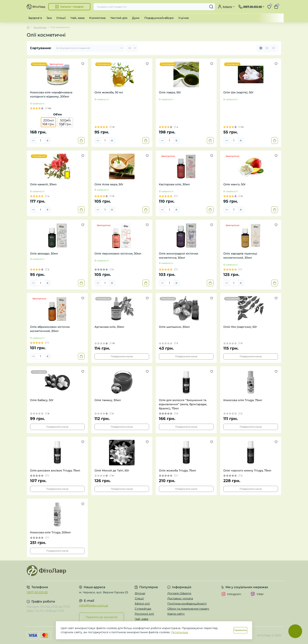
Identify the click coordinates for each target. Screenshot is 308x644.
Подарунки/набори (159, 18)
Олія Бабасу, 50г (42, 400)
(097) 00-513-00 (37, 592)
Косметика (97, 18)
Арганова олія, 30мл (109, 327)
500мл (65, 122)
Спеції (61, 18)
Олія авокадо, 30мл (44, 254)
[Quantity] (40, 141)
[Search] (211, 7)
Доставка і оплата (180, 598)
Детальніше (180, 632)
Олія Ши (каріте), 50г (238, 92)
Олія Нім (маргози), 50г (240, 327)
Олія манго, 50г (235, 184)
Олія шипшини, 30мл (174, 327)
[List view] (267, 48)
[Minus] (33, 141)
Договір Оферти (179, 593)
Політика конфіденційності (187, 604)
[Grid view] (261, 48)
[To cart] (81, 141)
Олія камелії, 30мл (43, 184)
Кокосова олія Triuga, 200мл (50, 532)
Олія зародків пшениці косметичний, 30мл (240, 256)
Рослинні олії (144, 614)
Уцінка (183, 18)
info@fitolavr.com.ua (93, 605)
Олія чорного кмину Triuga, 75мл (247, 470)
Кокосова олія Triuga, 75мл (243, 400)
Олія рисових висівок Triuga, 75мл (55, 470)
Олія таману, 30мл (108, 400)
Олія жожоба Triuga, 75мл (177, 470)
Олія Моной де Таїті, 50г (112, 470)
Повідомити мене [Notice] (122, 356)
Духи (136, 18)
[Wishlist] (83, 64)
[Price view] (273, 48)
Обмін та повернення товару (188, 609)
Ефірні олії (142, 604)
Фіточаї (140, 593)
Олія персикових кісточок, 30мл (118, 254)
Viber (257, 594)
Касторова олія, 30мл (174, 184)
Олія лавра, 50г (170, 92)
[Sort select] (89, 48)
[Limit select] (132, 48)
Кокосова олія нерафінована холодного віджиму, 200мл (51, 94)
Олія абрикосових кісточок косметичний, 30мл (50, 329)
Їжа (49, 18)
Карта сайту (176, 614)
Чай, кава (77, 18)
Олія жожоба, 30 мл (109, 92)
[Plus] (48, 141)
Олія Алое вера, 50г (109, 184)
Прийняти (240, 630)
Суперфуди (143, 609)
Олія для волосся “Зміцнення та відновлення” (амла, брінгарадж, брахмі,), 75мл (183, 404)
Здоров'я (35, 18)
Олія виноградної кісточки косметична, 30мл (179, 256)
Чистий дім (119, 18)
